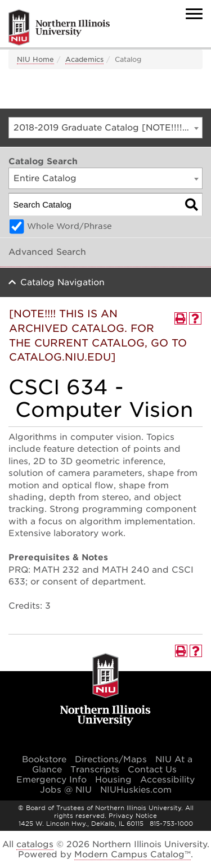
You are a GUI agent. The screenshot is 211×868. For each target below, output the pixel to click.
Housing (113, 780)
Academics (84, 59)
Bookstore (44, 759)
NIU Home (35, 59)
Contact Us (152, 770)
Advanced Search (47, 252)
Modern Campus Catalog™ (133, 854)
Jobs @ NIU (66, 790)
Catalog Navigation (62, 282)
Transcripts (95, 770)
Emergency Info (51, 780)
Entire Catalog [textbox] (45, 178)
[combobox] (105, 128)
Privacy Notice (133, 816)
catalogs (35, 844)
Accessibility (167, 780)
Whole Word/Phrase (69, 226)
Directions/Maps (111, 759)
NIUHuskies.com (136, 790)
